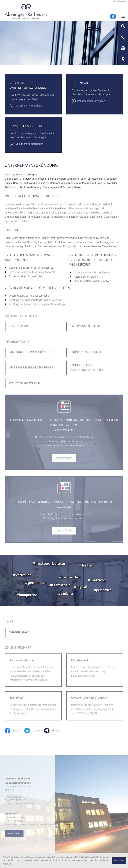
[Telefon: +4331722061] (14, 800)
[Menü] (123, 16)
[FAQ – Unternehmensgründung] (33, 355)
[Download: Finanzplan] (95, 101)
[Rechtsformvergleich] (33, 387)
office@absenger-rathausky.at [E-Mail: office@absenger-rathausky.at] (20, 807)
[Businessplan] (33, 329)
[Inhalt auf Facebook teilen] (14, 731)
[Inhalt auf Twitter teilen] (34, 731)
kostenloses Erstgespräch (64, 246)
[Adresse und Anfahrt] (123, 59)
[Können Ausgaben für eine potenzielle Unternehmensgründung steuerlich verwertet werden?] (64, 461)
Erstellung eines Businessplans (26, 276)
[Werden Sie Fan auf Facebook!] (113, 16)
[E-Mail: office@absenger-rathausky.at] (123, 48)
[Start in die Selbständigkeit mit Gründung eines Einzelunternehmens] (64, 534)
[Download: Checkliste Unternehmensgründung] (33, 106)
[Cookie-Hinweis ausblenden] (119, 861)
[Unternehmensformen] (95, 329)
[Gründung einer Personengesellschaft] (95, 371)
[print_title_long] (55, 731)
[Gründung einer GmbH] (95, 355)
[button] (123, 26)
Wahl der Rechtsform (38, 204)
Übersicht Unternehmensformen (92, 273)
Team (105, 246)
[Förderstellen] (33, 635)
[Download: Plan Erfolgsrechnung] (33, 144)
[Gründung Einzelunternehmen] (33, 371)
